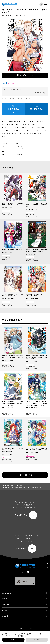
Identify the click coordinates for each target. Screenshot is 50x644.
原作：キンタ (14, 15)
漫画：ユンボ (24, 15)
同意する (13, 640)
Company (25, 593)
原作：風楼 (5, 15)
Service (25, 605)
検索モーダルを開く (42, 4)
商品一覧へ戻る (18, 475)
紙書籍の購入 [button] (13, 109)
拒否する (37, 640)
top (3, 485)
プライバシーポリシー (11, 636)
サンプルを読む (24, 75)
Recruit (25, 616)
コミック (21, 485)
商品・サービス (11, 485)
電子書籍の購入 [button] (37, 109)
